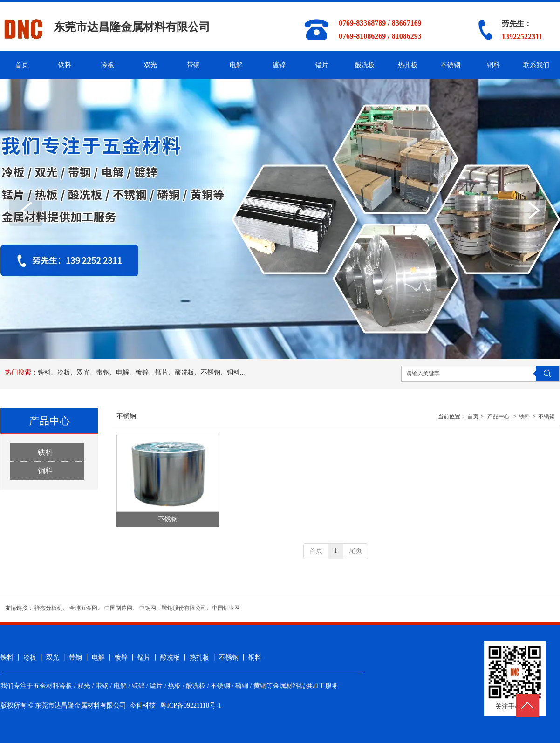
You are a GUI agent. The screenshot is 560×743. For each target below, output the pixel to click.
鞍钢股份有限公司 (184, 608)
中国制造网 (118, 608)
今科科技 (143, 706)
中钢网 (148, 608)
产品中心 (499, 416)
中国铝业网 (226, 608)
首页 (473, 416)
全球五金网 (83, 608)
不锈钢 (546, 416)
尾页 (355, 551)
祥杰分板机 (48, 608)
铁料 (525, 416)
